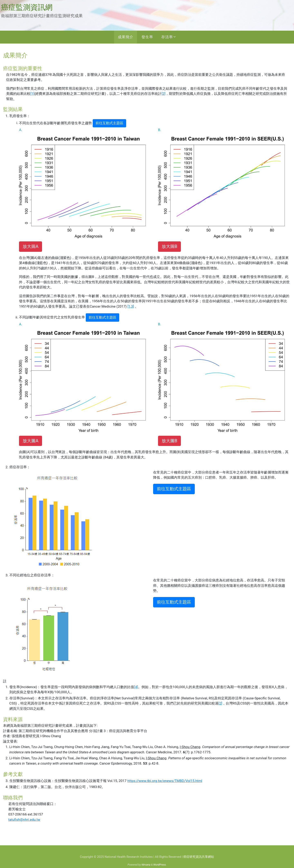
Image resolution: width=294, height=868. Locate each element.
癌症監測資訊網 (27, 7)
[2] (163, 94)
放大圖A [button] (31, 246)
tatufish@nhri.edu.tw (24, 820)
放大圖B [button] (169, 246)
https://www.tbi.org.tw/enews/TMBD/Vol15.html (165, 781)
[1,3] (131, 306)
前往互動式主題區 (109, 123)
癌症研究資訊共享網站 (199, 857)
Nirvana (146, 865)
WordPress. (160, 865)
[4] (136, 687)
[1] (32, 94)
